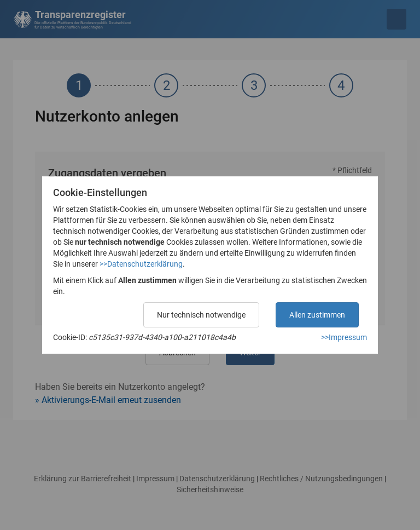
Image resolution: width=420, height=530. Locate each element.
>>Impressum (344, 337)
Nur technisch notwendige (201, 315)
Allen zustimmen (317, 315)
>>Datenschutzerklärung (141, 264)
